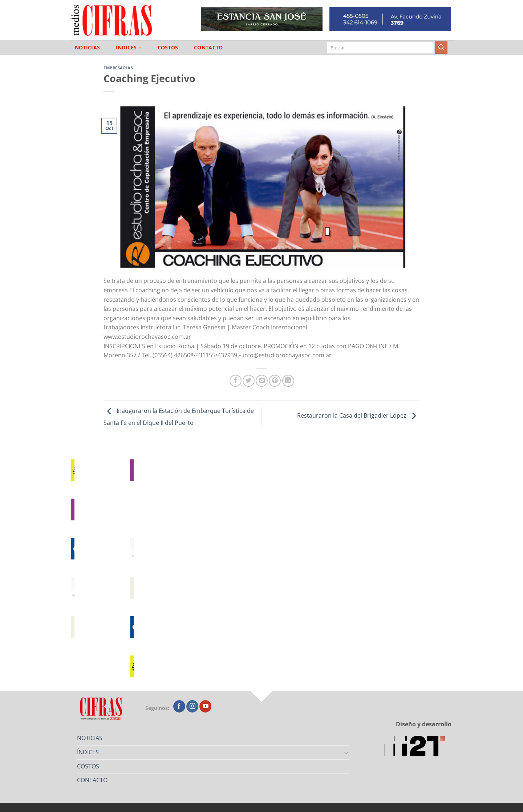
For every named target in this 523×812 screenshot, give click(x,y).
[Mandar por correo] (262, 381)
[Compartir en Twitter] (249, 381)
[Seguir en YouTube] (205, 706)
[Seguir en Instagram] (192, 706)
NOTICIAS (87, 48)
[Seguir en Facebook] (179, 706)
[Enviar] (441, 48)
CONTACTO (208, 48)
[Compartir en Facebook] (236, 381)
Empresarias (118, 68)
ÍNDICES (129, 48)
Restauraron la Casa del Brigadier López (358, 415)
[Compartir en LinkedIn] (288, 381)
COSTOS (168, 48)
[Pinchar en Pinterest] (275, 381)
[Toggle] (346, 752)
